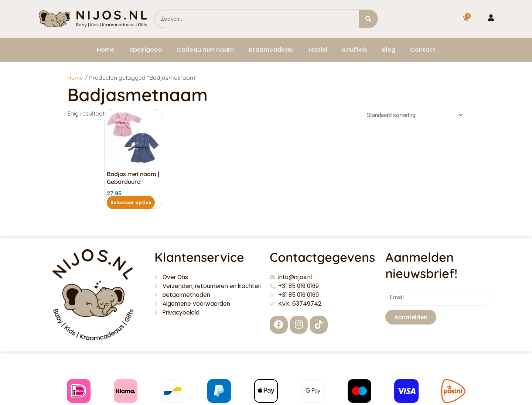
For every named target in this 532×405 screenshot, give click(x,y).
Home (106, 50)
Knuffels (355, 50)
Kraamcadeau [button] (271, 50)
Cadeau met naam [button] (205, 50)
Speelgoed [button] (146, 50)
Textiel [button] (317, 50)
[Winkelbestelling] (414, 115)
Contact (423, 50)
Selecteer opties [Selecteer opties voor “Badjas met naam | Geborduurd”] (131, 202)
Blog (389, 50)
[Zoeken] (368, 19)
